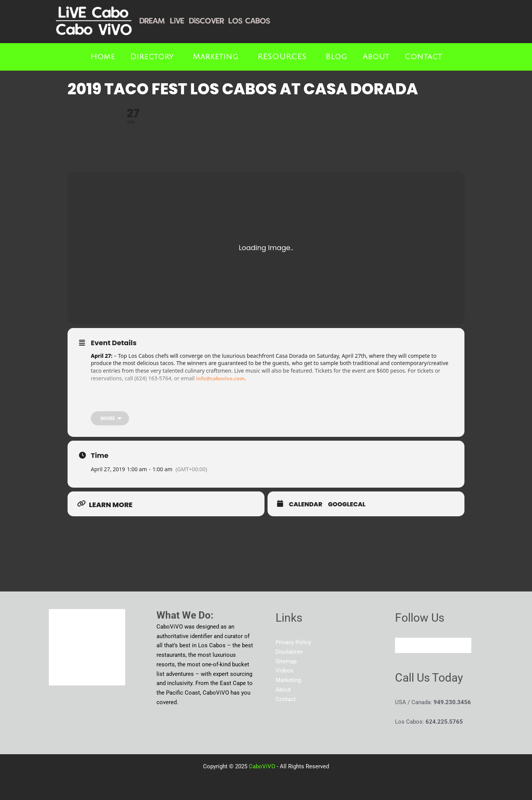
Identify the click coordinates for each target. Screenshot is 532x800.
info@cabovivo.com (222, 378)
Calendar (306, 505)
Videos (285, 671)
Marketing (216, 57)
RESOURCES (282, 57)
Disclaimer (289, 652)
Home (103, 57)
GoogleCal (347, 505)
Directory (152, 57)
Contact (423, 57)
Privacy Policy (293, 642)
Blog (336, 57)
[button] (154, 57)
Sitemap (286, 661)
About (376, 57)
